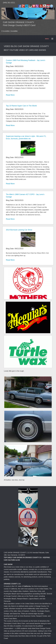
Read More (10, 95)
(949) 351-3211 (9, 3)
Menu (51, 39)
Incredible (14, 31)
